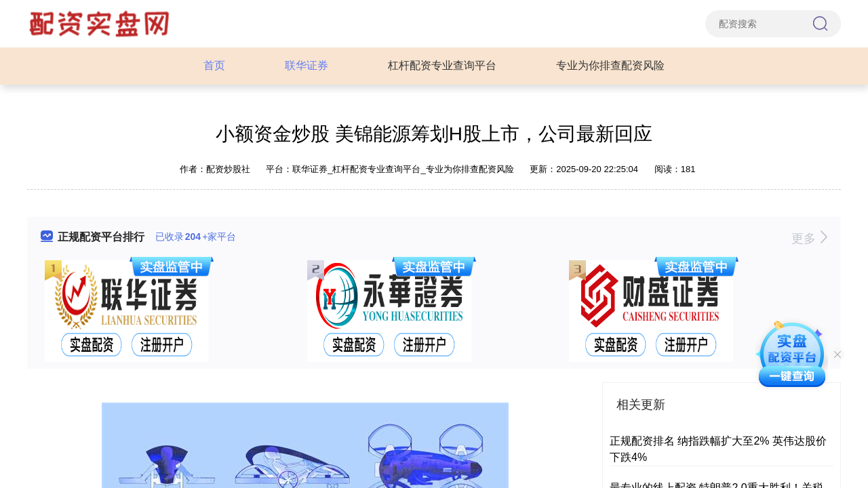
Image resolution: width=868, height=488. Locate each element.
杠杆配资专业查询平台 (442, 65)
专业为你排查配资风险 (610, 65)
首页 (214, 65)
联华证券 (307, 65)
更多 (809, 239)
